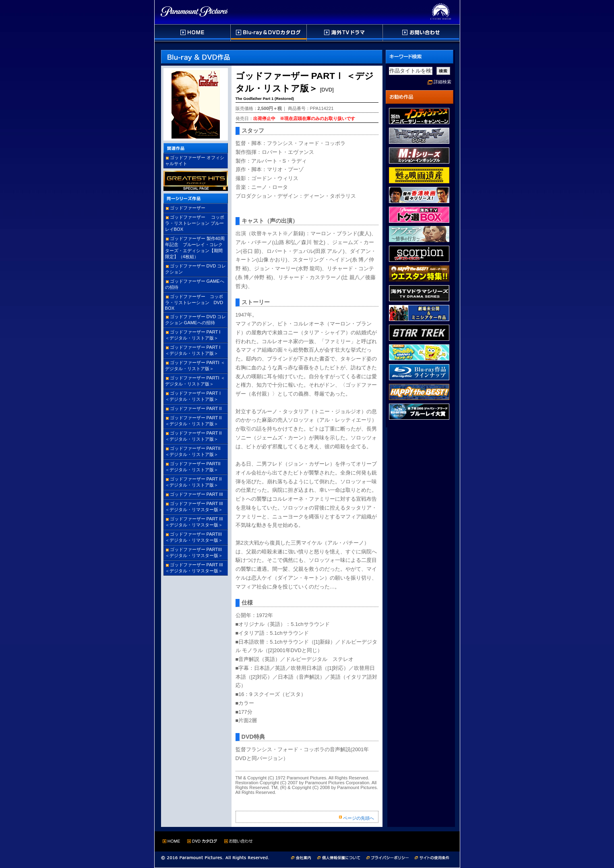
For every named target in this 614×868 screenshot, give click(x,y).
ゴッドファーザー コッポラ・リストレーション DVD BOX (196, 302)
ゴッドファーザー (188, 208)
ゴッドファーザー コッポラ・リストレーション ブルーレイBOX (195, 223)
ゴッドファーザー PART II (196, 408)
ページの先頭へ (359, 818)
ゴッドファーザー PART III (196, 494)
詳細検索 (442, 82)
